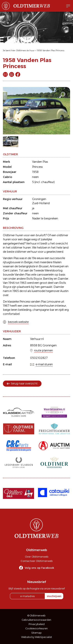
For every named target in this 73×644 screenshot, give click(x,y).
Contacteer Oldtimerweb (37, 561)
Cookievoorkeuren (37, 628)
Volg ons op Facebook (39, 568)
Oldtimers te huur (25, 50)
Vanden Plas (40, 162)
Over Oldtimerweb (37, 557)
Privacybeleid (37, 624)
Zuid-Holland (41, 203)
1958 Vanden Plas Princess (51, 50)
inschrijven (54, 596)
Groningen (39, 199)
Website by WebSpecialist (37, 637)
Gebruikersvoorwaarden (36, 620)
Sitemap (36, 633)
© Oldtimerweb (36, 616)
